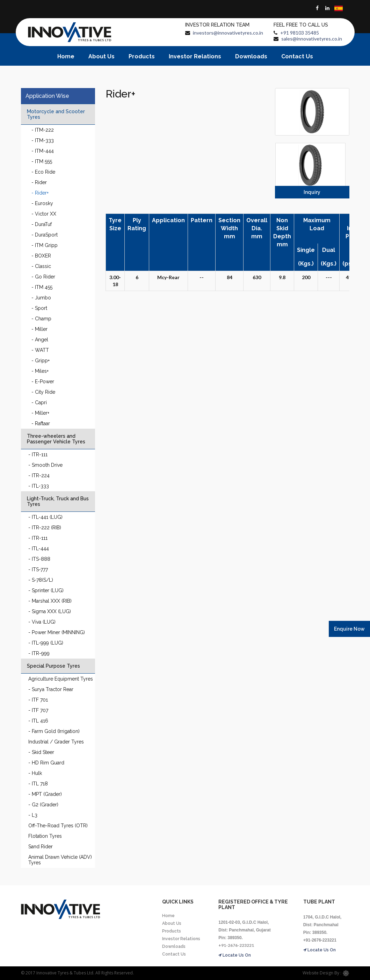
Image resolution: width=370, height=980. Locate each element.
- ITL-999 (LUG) (46, 643)
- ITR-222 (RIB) (45, 528)
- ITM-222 (43, 130)
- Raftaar (41, 423)
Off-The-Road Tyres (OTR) (58, 826)
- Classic (41, 266)
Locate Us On (235, 955)
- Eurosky (42, 203)
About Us (101, 56)
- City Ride (43, 392)
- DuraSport (45, 235)
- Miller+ (40, 413)
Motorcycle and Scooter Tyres (56, 114)
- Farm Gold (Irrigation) (54, 731)
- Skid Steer (41, 752)
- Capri (39, 402)
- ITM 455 (42, 287)
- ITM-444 (43, 151)
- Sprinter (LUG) (46, 590)
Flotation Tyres (45, 836)
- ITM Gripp (45, 245)
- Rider (39, 182)
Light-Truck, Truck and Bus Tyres (58, 501)
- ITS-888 (39, 559)
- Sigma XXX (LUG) (50, 611)
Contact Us (297, 56)
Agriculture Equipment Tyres (61, 679)
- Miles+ (40, 371)
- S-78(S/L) (41, 580)
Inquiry (312, 192)
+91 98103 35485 (300, 33)
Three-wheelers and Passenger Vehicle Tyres (56, 439)
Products (142, 56)
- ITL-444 (39, 549)
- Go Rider (43, 277)
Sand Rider (41, 847)
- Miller (39, 329)
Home (66, 56)
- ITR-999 (39, 653)
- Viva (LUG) (42, 622)
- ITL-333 (39, 486)
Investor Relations (195, 56)
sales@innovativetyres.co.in (312, 39)
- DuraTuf (42, 224)
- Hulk (35, 773)
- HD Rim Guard (46, 763)
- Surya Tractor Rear (51, 689)
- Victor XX (44, 214)
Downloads (251, 56)
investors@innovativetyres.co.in (228, 33)
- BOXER (41, 256)
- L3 (33, 815)
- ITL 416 (38, 721)
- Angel (40, 340)
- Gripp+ (41, 361)
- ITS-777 (38, 569)
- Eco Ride (43, 172)
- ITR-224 (39, 476)
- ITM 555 (42, 161)
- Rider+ (40, 193)
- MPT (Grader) (45, 794)
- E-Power (43, 382)
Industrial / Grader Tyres (56, 742)
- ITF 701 (38, 700)
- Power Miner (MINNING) (57, 632)
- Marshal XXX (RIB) (50, 601)
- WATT (40, 350)
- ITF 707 (38, 710)
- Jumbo (41, 298)
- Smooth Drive (45, 465)
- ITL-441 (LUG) (45, 517)
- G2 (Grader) (43, 805)
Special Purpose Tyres (53, 666)
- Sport (39, 308)
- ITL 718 (38, 784)
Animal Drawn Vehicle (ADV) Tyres (60, 860)
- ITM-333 (43, 140)
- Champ (41, 319)
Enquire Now (349, 629)
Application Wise (47, 96)
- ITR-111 (38, 455)
